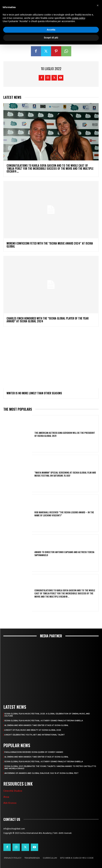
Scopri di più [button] (51, 38)
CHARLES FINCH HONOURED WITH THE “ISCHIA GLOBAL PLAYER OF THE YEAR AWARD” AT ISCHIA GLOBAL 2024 (48, 320)
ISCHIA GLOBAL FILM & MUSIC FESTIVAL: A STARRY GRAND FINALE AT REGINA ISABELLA (44, 721)
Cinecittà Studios (13, 791)
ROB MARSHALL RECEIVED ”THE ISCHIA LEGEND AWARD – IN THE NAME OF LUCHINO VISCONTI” (64, 514)
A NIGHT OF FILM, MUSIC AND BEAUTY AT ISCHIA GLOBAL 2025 (33, 730)
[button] (98, 5)
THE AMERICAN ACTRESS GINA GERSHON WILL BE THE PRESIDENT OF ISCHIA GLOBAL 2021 (65, 434)
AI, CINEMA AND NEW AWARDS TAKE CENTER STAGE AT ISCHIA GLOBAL (36, 725)
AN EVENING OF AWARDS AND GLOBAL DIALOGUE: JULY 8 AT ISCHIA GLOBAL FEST (41, 773)
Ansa (6, 797)
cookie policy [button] (78, 18)
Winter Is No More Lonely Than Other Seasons (34, 393)
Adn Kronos (10, 803)
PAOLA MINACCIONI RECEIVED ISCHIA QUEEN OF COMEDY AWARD (34, 752)
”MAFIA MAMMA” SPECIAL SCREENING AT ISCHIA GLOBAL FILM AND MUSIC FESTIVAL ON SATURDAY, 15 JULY (65, 474)
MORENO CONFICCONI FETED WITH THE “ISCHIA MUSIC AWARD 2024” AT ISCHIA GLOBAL (50, 245)
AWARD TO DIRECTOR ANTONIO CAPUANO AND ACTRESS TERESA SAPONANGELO (64, 553)
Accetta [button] (51, 30)
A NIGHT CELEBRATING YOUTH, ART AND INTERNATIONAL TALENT (35, 735)
